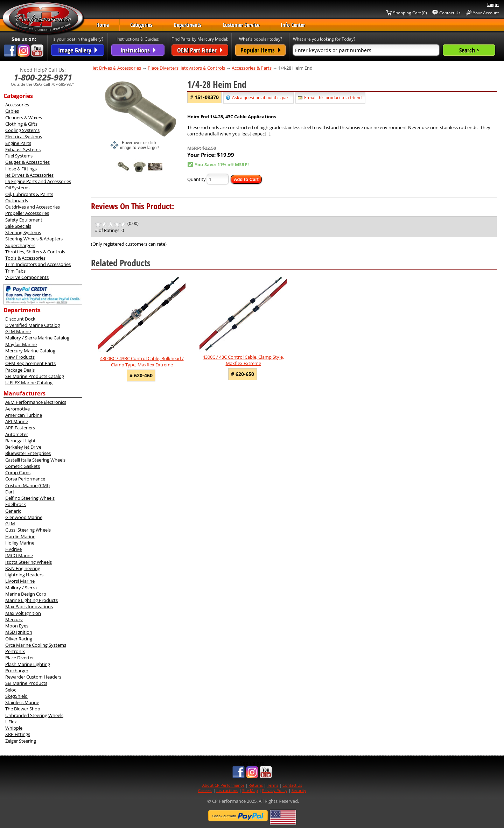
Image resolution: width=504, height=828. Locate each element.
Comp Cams (18, 472)
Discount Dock (20, 319)
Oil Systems (17, 188)
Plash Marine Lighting (28, 664)
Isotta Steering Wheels (29, 562)
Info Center (293, 25)
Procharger (17, 671)
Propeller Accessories (27, 213)
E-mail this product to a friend (333, 97)
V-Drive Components (27, 277)
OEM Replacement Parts (30, 363)
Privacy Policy (275, 790)
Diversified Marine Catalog (33, 325)
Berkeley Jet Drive (23, 447)
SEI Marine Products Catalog (35, 376)
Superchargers (20, 245)
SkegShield (16, 696)
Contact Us (450, 13)
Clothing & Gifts (21, 124)
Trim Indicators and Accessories (38, 264)
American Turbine (24, 415)
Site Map (250, 790)
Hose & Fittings (21, 169)
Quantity (197, 179)
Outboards (17, 201)
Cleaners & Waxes (24, 118)
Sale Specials (18, 226)
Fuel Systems (19, 156)
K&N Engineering (23, 568)
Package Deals (20, 370)
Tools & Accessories (25, 258)
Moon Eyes (17, 626)
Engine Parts (18, 143)
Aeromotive (17, 409)
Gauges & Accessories (27, 162)
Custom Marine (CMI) (27, 485)
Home (103, 25)
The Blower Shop (23, 709)
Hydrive (13, 549)
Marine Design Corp (26, 594)
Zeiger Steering (21, 741)
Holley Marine (20, 543)
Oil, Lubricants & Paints (29, 194)
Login (493, 4)
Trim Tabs (15, 271)
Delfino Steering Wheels (30, 498)
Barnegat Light (20, 441)
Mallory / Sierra (21, 588)
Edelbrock (16, 504)
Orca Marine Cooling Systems (36, 645)
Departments (187, 25)
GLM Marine (18, 331)
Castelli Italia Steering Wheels (35, 460)
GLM (10, 524)
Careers (205, 790)
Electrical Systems (24, 136)
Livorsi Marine (20, 581)
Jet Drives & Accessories (29, 175)
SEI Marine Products (26, 683)
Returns (256, 785)
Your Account (486, 13)
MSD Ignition (19, 632)
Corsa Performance (25, 479)
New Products (20, 357)
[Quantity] (218, 179)
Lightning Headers (24, 575)
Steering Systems (23, 232)
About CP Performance (223, 785)
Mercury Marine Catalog (30, 351)
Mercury (14, 619)
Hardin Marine (20, 536)
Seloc (11, 690)
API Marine (17, 421)
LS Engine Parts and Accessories (38, 181)
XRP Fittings (18, 734)
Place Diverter (20, 658)
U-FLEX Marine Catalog (29, 383)
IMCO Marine (19, 555)
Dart (10, 492)
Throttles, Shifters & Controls (35, 252)
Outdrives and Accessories (33, 207)
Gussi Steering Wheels (28, 530)
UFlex (11, 722)
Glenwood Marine (24, 517)
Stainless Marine (22, 702)
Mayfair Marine (21, 344)
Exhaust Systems (23, 149)
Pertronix (15, 651)
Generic (13, 511)
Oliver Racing (19, 639)
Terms (273, 785)
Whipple (14, 728)
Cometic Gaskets (23, 466)
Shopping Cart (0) (410, 13)
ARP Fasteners (20, 428)
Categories (141, 25)
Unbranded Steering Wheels (34, 715)
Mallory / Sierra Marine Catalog (37, 338)
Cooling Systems (22, 130)
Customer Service (241, 25)
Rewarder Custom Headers (33, 677)
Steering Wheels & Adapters (34, 239)
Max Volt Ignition (23, 613)
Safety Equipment (24, 220)
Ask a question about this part (261, 97)
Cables (12, 111)
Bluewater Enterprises (28, 453)
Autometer (17, 434)
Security (299, 790)
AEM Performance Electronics (36, 402)
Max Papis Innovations (29, 606)
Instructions (227, 790)
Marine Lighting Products (31, 600)
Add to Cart (246, 179)
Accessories (17, 105)
